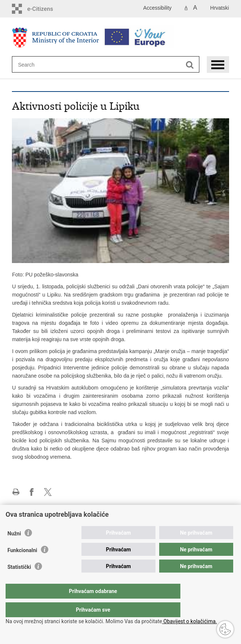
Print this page (16, 492)
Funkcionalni (22, 565)
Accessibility (157, 8)
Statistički (19, 582)
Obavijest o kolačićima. (189, 621)
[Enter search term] (45, 65)
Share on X (48, 492)
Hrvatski (220, 8)
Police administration (36, 519)
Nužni (14, 548)
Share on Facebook (32, 492)
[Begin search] (190, 65)
